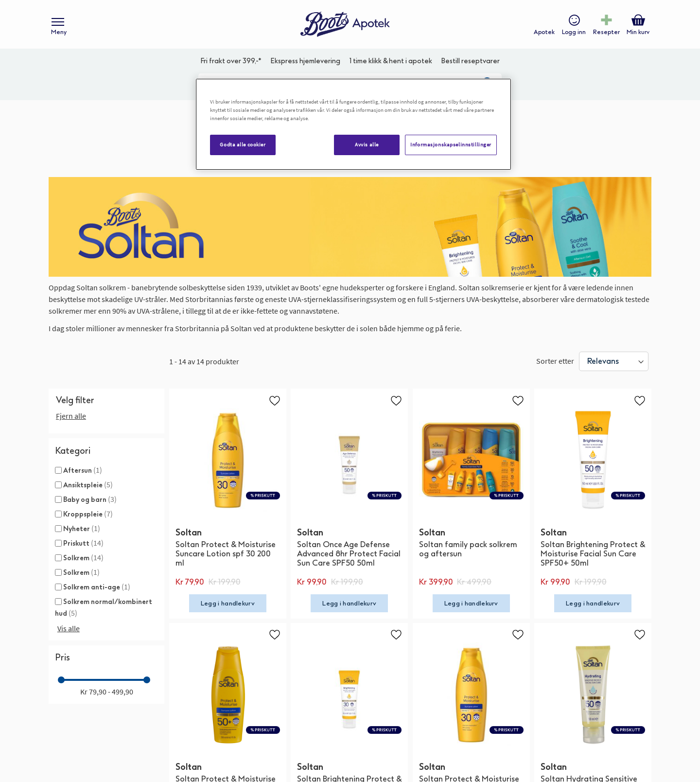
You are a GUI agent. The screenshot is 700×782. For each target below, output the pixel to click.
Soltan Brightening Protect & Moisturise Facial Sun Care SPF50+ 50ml (593, 554)
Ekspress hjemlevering (305, 61)
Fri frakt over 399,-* (231, 61)
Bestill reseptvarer (470, 61)
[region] (353, 124)
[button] (275, 400)
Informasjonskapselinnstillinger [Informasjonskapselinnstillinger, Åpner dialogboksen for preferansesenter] (451, 144)
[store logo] (345, 25)
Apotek (544, 32)
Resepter (606, 32)
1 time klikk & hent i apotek (391, 61)
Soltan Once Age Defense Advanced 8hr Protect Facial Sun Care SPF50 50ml (349, 554)
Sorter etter (555, 361)
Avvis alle (367, 144)
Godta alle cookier (243, 144)
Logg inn (574, 32)
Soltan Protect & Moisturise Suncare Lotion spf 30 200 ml (226, 554)
